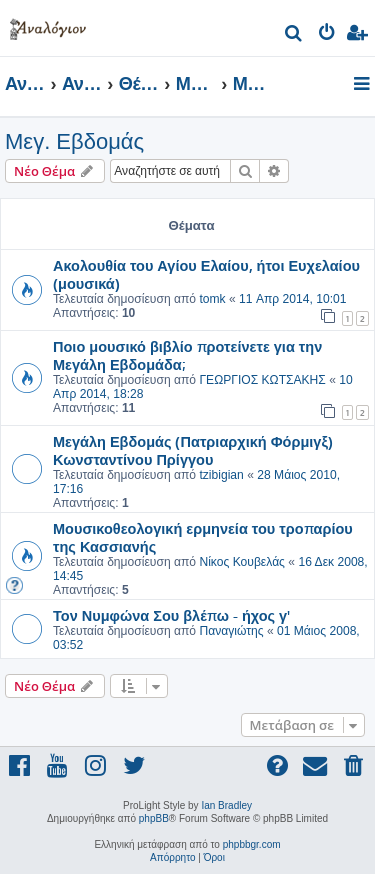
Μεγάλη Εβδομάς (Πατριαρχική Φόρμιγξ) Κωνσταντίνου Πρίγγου (193, 450)
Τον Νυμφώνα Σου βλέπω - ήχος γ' (171, 615)
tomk (212, 299)
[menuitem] (294, 35)
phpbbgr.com (252, 844)
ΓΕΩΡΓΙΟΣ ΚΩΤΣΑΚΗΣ (262, 380)
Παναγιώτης (231, 631)
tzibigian (221, 475)
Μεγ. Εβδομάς (74, 141)
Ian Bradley (226, 805)
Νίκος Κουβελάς (242, 562)
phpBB (154, 818)
